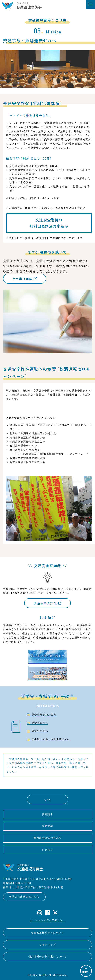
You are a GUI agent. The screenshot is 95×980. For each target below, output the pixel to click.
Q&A (47, 799)
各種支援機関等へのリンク (47, 933)
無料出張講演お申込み (47, 838)
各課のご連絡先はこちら (24, 897)
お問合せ (47, 850)
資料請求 (47, 814)
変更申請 (47, 826)
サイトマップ (47, 945)
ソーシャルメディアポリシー (47, 920)
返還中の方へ (40, 731)
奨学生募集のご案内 (44, 715)
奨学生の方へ (40, 723)
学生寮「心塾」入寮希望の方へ (51, 739)
